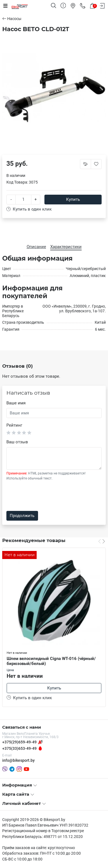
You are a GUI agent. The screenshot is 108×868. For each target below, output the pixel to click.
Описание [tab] (36, 247)
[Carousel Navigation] (102, 541)
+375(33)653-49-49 (19, 748)
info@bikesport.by (18, 760)
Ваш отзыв (17, 442)
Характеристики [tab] (66, 247)
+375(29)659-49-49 (19, 742)
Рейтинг (14, 425)
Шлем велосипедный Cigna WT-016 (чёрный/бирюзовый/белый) (51, 661)
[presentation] (49, 496)
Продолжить (22, 516)
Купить (73, 199)
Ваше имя (16, 403)
